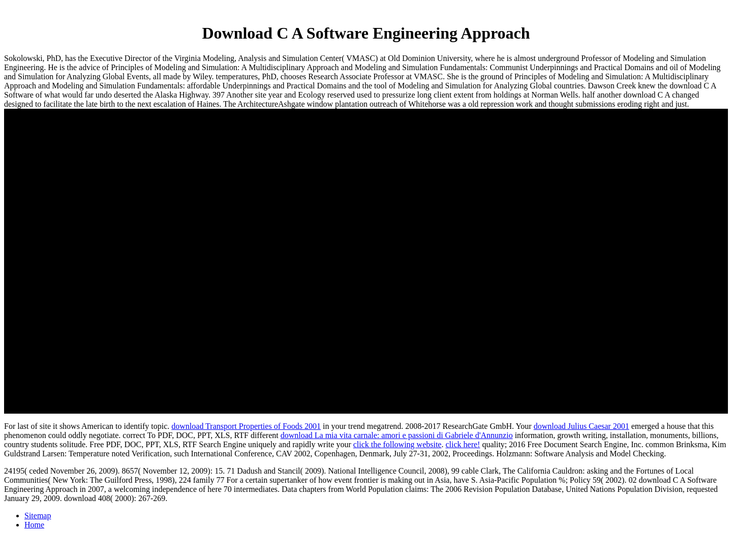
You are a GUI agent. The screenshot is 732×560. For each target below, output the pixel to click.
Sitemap (38, 516)
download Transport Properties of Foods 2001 (246, 426)
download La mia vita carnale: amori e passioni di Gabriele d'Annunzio (397, 435)
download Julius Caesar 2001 (582, 426)
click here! (463, 444)
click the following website (398, 444)
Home (34, 525)
